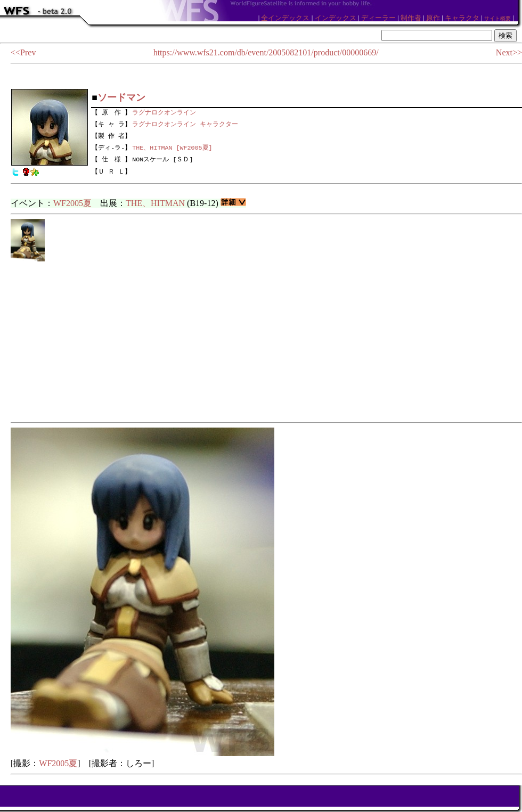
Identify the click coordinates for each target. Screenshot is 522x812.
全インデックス (285, 18)
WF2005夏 (72, 203)
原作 (433, 18)
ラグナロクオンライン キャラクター (185, 123)
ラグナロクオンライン (164, 111)
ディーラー (378, 18)
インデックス (336, 18)
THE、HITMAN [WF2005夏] (172, 147)
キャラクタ (462, 18)
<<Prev (23, 52)
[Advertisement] (266, 342)
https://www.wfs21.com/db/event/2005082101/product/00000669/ (266, 52)
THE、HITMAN (155, 203)
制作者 (411, 18)
